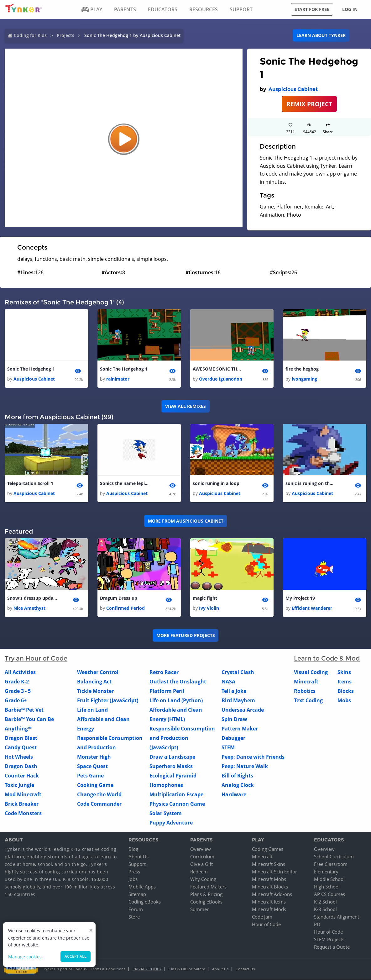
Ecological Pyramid (173, 776)
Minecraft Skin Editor (274, 872)
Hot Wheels (19, 757)
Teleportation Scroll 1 (30, 483)
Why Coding (203, 879)
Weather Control (98, 672)
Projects (65, 35)
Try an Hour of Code (36, 658)
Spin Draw (234, 719)
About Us (138, 857)
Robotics (305, 691)
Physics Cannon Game (177, 804)
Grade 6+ (16, 700)
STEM (228, 747)
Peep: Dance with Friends (253, 757)
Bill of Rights (237, 776)
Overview (201, 849)
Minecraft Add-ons (272, 894)
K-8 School (325, 909)
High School (327, 887)
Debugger (233, 738)
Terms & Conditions (108, 969)
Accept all (76, 956)
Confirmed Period (125, 608)
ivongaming (304, 379)
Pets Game (90, 776)
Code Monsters (23, 813)
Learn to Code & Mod (327, 658)
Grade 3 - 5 (18, 691)
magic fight (205, 598)
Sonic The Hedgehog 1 (31, 369)
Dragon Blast (21, 738)
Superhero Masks (171, 766)
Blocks (346, 691)
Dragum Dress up (119, 598)
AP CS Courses (329, 894)
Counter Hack (22, 776)
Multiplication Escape (176, 794)
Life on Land (92, 710)
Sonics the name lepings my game (125, 483)
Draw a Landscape (172, 757)
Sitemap (137, 894)
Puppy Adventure (171, 823)
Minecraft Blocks (270, 887)
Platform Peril (167, 691)
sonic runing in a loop (216, 483)
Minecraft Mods (269, 909)
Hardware (234, 794)
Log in (350, 9)
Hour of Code (266, 925)
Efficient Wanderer (312, 608)
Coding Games (268, 849)
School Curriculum (334, 857)
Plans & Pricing (206, 894)
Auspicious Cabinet (293, 89)
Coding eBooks (145, 902)
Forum (136, 909)
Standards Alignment (337, 917)
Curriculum (202, 857)
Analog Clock (238, 785)
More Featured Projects (186, 636)
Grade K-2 (17, 682)
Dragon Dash (21, 766)
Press (134, 872)
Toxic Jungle (19, 785)
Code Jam (262, 917)
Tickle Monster (95, 691)
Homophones (166, 785)
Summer (199, 909)
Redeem (199, 872)
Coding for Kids (30, 35)
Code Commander (99, 804)
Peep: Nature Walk (245, 766)
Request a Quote (332, 947)
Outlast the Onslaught (178, 682)
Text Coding (308, 700)
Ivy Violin (209, 608)
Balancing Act (94, 682)
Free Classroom (331, 864)
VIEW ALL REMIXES (185, 406)
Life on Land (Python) (176, 700)
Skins (344, 672)
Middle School (329, 879)
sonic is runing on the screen (311, 483)
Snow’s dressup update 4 (32, 598)
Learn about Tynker (321, 35)
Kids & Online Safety (187, 969)
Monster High (94, 757)
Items (345, 682)
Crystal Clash (238, 672)
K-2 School (325, 902)
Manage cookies (25, 957)
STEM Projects (329, 940)
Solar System (166, 813)
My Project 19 (300, 598)
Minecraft (306, 682)
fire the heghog (302, 369)
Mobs (344, 700)
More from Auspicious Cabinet (186, 521)
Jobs (133, 879)
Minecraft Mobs (269, 879)
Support (137, 864)
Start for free (312, 9)
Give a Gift (201, 864)
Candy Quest (21, 747)
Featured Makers (208, 887)
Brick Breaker (22, 804)
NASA (228, 682)
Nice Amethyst (29, 608)
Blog (133, 849)
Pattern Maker (240, 729)
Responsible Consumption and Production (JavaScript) (182, 738)
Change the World (99, 794)
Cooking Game (95, 785)
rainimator (118, 379)
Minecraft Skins (269, 864)
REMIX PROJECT (309, 104)
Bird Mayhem (238, 700)
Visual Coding (311, 672)
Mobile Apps (142, 887)
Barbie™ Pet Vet (24, 710)
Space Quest (92, 766)
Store (134, 917)
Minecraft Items (269, 902)
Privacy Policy (147, 969)
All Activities (20, 672)
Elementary (326, 872)
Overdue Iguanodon (221, 379)
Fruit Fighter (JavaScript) (108, 700)
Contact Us (245, 969)
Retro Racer (164, 672)
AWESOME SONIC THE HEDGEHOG (218, 369)
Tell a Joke (234, 691)
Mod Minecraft (23, 794)
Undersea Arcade (243, 710)
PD (317, 925)
